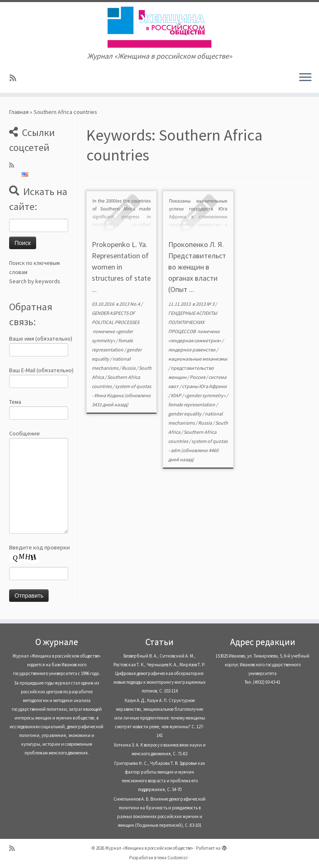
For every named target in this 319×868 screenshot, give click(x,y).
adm (175, 450)
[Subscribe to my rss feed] (16, 78)
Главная (19, 112)
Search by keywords (35, 281)
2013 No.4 (130, 304)
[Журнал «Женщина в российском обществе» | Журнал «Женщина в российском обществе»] (159, 27)
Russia (129, 368)
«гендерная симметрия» (195, 340)
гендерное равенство (192, 350)
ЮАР (176, 395)
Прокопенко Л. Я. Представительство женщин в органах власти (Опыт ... (197, 267)
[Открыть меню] (305, 78)
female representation (192, 404)
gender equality (185, 414)
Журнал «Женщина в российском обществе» (149, 848)
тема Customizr (172, 858)
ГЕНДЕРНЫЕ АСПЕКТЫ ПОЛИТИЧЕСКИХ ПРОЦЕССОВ (193, 322)
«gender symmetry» (205, 395)
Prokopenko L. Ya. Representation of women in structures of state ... (121, 267)
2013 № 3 (205, 304)
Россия (198, 377)
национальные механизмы (198, 359)
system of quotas (133, 386)
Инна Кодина (109, 395)
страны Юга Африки (204, 386)
